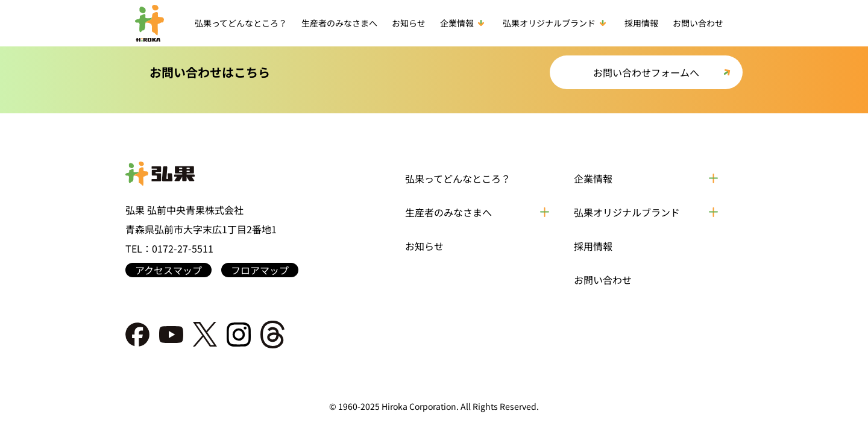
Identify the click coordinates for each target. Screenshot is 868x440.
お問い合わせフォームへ (646, 72)
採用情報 (641, 23)
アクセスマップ (168, 270)
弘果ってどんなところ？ (241, 23)
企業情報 (464, 23)
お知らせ (409, 23)
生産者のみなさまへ (339, 23)
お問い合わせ (698, 23)
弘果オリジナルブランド (556, 23)
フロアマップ (260, 270)
